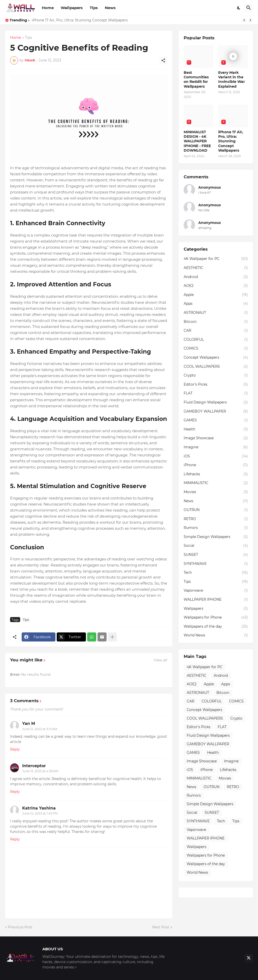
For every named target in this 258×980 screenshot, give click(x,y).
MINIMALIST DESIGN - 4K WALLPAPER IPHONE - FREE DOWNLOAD (197, 141)
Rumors (216, 528)
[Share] (163, 60)
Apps (216, 304)
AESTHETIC (216, 268)
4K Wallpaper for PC (216, 259)
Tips (94, 8)
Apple (216, 295)
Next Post (161, 927)
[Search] (249, 8)
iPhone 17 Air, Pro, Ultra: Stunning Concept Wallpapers (80, 20)
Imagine (216, 447)
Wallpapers (72, 8)
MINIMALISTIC (216, 483)
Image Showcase (216, 438)
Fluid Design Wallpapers (216, 402)
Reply (15, 749)
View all (160, 660)
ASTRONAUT (216, 313)
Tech (216, 573)
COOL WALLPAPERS (216, 367)
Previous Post (20, 927)
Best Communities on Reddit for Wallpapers (196, 79)
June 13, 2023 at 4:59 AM (40, 771)
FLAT (216, 393)
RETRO (216, 519)
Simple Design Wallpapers (216, 537)
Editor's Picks (216, 385)
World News (216, 635)
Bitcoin (216, 322)
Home (48, 8)
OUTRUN (216, 510)
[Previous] (244, 20)
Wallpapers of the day (216, 627)
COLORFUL (216, 340)
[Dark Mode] (239, 8)
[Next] (250, 20)
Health (216, 429)
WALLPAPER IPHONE (216, 600)
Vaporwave (216, 591)
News (110, 8)
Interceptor (34, 766)
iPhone (216, 465)
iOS (216, 456)
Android (216, 277)
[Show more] (112, 637)
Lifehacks (216, 474)
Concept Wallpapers (216, 358)
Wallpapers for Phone (216, 618)
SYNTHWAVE (216, 564)
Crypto (216, 376)
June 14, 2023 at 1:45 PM (40, 813)
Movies (216, 492)
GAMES (216, 420)
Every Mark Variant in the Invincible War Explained (232, 79)
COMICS (216, 349)
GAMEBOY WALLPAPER (216, 412)
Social (216, 546)
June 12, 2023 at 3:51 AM (40, 729)
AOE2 (216, 286)
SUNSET (216, 555)
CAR (216, 331)
